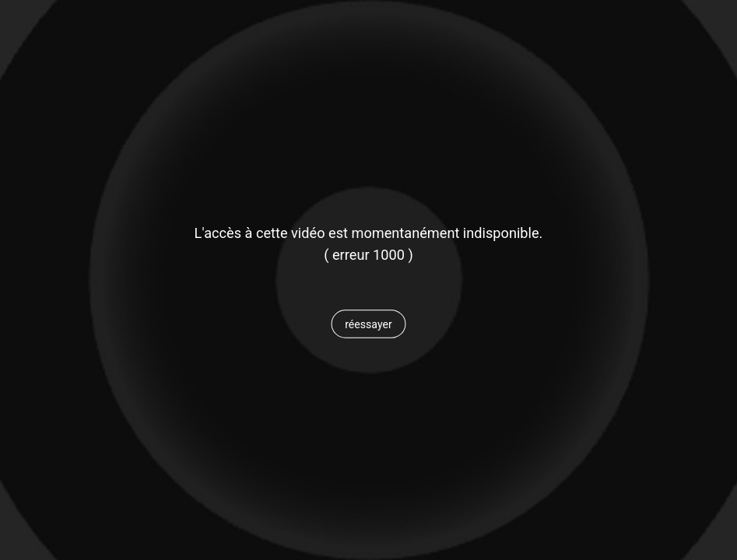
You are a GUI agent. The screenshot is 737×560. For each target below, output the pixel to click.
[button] (368, 324)
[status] (368, 255)
